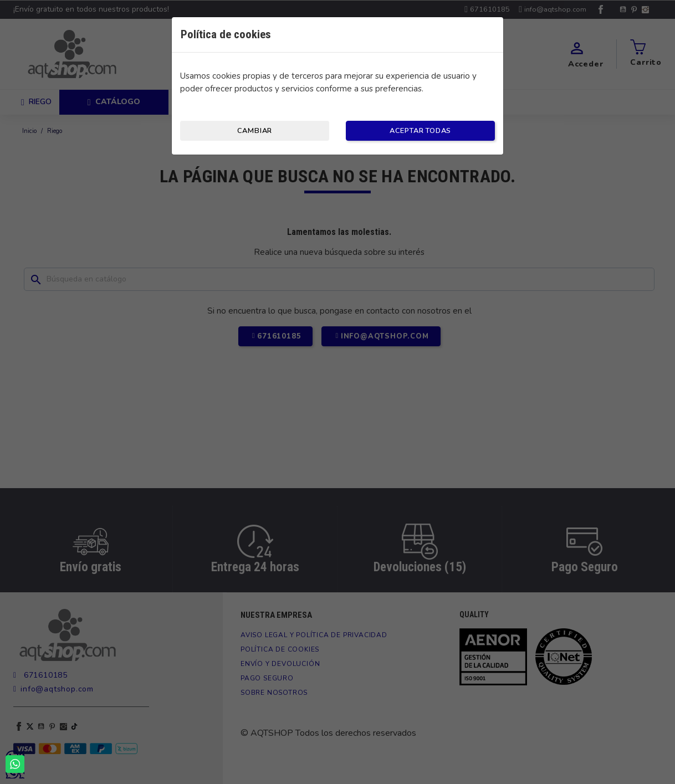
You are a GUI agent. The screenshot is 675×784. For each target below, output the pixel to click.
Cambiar (255, 131)
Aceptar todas (420, 131)
